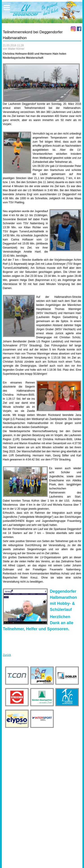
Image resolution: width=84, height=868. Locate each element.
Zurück (7, 655)
